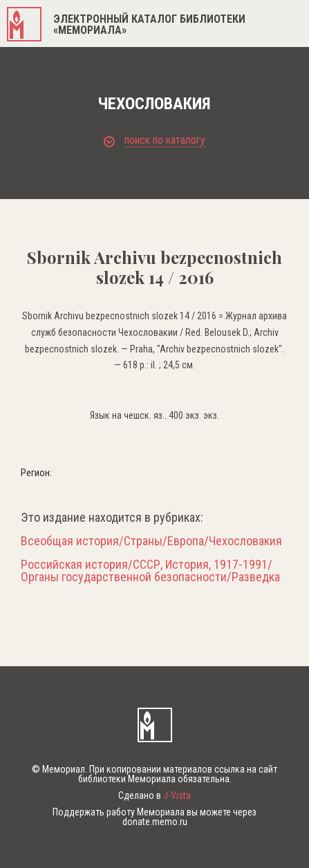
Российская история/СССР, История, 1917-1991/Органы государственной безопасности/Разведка (150, 571)
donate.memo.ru (155, 822)
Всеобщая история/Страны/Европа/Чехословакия (151, 541)
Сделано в (154, 795)
